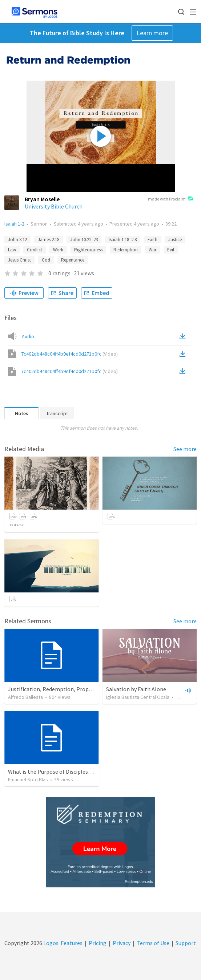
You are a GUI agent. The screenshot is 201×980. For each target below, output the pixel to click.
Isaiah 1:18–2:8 (123, 240)
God (46, 260)
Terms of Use (153, 943)
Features (72, 943)
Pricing (98, 943)
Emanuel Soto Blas (28, 779)
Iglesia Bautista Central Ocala (138, 697)
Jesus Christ (19, 260)
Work (58, 250)
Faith (152, 240)
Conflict (35, 250)
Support (186, 943)
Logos (50, 943)
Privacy (122, 943)
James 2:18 (49, 240)
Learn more (152, 33)
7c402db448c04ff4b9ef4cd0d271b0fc (69, 354)
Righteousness (88, 250)
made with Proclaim (171, 199)
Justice (175, 240)
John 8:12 (17, 240)
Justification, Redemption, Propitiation (58, 689)
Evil (171, 250)
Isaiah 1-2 (14, 224)
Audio (28, 336)
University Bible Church (54, 206)
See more (185, 449)
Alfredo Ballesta (25, 697)
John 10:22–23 (84, 240)
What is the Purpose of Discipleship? (53, 772)
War (152, 250)
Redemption (126, 250)
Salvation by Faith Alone (136, 689)
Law (12, 250)
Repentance (73, 260)
